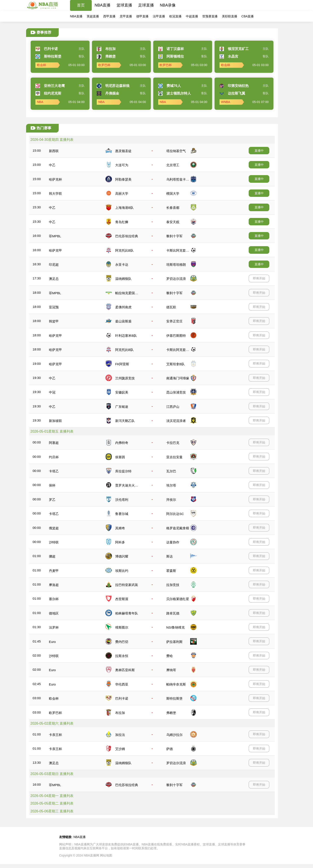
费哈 (170, 656)
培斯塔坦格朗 (176, 265)
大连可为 (122, 165)
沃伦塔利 (122, 500)
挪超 (52, 556)
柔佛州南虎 (123, 307)
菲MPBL (55, 236)
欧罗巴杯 (55, 713)
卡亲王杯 (55, 735)
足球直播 (146, 5)
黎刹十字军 (174, 236)
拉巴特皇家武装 (127, 585)
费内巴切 (122, 642)
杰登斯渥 (122, 599)
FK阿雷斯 (122, 364)
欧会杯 (54, 698)
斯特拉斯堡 (174, 698)
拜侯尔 (171, 500)
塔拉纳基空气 (176, 151)
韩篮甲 (54, 321)
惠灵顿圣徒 (123, 151)
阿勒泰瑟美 (123, 179)
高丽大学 (122, 193)
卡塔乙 (54, 471)
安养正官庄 (174, 321)
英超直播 (93, 16)
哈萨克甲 (55, 250)
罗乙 (52, 500)
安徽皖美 (122, 392)
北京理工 (173, 165)
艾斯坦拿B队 (176, 364)
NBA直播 (102, 5)
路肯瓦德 (173, 613)
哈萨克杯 (55, 179)
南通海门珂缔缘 (178, 378)
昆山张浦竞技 (176, 392)
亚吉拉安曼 (174, 457)
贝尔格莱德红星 (178, 599)
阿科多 (120, 542)
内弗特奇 (122, 443)
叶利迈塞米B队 (126, 336)
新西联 (54, 151)
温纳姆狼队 (123, 279)
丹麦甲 (54, 571)
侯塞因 (120, 457)
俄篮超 (54, 528)
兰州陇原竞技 (125, 378)
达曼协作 (173, 542)
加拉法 (120, 735)
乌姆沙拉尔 (174, 735)
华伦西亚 (122, 684)
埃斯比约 (122, 571)
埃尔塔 (171, 485)
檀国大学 (173, 193)
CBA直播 (248, 16)
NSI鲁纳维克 (176, 627)
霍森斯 (171, 571)
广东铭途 (122, 407)
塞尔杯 (54, 599)
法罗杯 (54, 627)
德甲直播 (142, 16)
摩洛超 (54, 585)
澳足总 (54, 279)
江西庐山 (173, 407)
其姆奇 (120, 528)
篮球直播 (124, 5)
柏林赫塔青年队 (127, 613)
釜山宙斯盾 (123, 321)
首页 (81, 5)
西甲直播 (109, 16)
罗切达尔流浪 (176, 279)
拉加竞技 (173, 585)
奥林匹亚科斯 (125, 670)
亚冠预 (54, 307)
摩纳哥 (171, 670)
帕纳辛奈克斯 (176, 684)
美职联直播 (230, 16)
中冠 (52, 392)
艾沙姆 (120, 749)
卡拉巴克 (173, 443)
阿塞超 (54, 443)
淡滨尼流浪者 (176, 421)
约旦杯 (54, 457)
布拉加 (120, 713)
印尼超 (54, 265)
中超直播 (192, 16)
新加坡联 (55, 421)
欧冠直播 (175, 16)
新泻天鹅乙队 (125, 421)
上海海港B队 (124, 208)
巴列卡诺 (122, 698)
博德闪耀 (122, 556)
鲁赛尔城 (122, 514)
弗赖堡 (171, 713)
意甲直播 (126, 16)
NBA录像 (168, 5)
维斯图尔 (122, 627)
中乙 (52, 165)
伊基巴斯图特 (176, 336)
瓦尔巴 (171, 471)
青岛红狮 (122, 222)
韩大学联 (55, 193)
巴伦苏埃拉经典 (127, 236)
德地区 (54, 613)
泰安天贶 (173, 222)
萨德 (170, 749)
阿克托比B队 (124, 250)
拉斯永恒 (122, 656)
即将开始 (259, 278)
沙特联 (54, 542)
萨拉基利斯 (174, 642)
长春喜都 (173, 208)
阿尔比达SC (175, 514)
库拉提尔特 (123, 471)
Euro (52, 642)
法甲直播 (159, 16)
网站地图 (106, 855)
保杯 (52, 485)
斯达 (170, 556)
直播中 (259, 151)
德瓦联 (171, 307)
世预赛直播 (210, 16)
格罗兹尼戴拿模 (178, 528)
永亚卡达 (122, 265)
